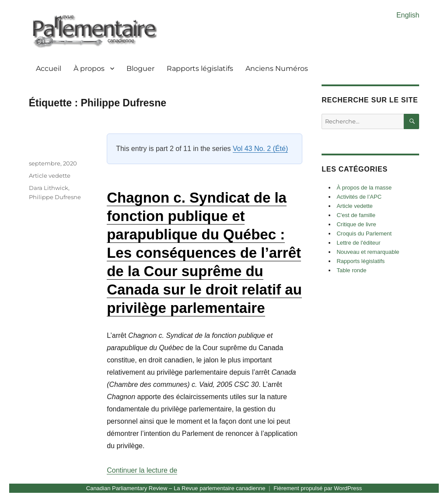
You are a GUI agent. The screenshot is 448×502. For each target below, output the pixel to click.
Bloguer (140, 68)
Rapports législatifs (200, 68)
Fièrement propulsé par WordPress (318, 488)
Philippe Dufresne (55, 197)
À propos (89, 68)
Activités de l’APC (359, 197)
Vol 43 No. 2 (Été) (260, 149)
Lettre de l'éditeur (358, 243)
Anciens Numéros (277, 68)
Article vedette (50, 176)
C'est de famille (356, 215)
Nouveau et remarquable (368, 252)
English (408, 15)
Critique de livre (356, 224)
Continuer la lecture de (142, 470)
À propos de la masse (364, 188)
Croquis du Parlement (364, 233)
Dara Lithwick (49, 188)
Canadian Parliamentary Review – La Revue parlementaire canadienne (176, 488)
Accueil (49, 68)
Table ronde (351, 270)
